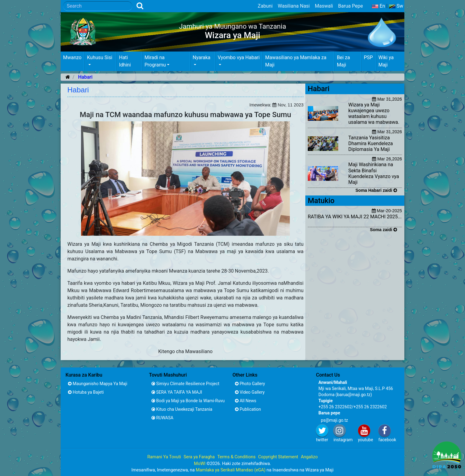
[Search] (98, 6)
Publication (248, 409)
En (378, 6)
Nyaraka (201, 57)
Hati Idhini (125, 61)
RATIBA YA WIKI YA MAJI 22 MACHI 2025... (355, 217)
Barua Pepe (350, 6)
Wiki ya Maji (386, 61)
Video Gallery (250, 392)
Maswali (324, 6)
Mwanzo (72, 57)
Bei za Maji (343, 61)
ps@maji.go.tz (334, 420)
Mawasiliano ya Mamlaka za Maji (296, 61)
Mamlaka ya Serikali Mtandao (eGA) (231, 470)
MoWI (200, 464)
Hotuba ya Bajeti (86, 392)
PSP (368, 57)
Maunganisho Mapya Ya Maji (98, 384)
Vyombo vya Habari (239, 57)
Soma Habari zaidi (376, 190)
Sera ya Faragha (199, 457)
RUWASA (162, 418)
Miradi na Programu (155, 61)
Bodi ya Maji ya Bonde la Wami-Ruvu (188, 401)
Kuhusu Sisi (99, 57)
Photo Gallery (250, 384)
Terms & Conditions (236, 457)
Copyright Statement (278, 457)
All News (246, 401)
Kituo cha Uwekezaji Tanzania (182, 409)
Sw (396, 6)
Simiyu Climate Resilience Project (185, 384)
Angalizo (309, 457)
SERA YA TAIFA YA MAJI (177, 392)
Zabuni (265, 6)
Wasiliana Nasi (294, 6)
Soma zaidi (383, 230)
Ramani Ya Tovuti (164, 457)
